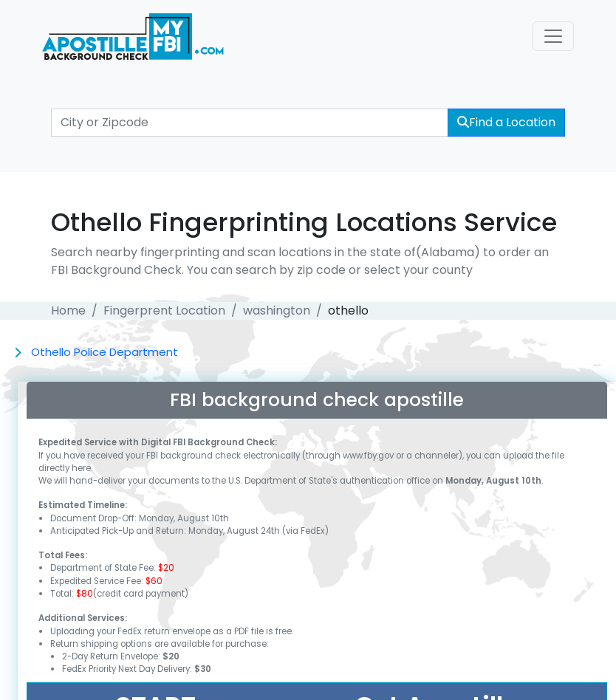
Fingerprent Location (164, 310)
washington (277, 310)
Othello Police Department (105, 352)
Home (68, 310)
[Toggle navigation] (553, 36)
